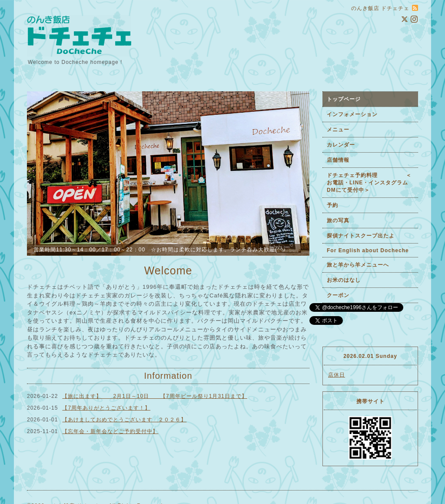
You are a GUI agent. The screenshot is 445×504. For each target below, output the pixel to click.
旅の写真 (338, 220)
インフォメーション (352, 114)
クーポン (338, 295)
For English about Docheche (368, 250)
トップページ (344, 99)
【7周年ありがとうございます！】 (106, 408)
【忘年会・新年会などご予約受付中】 (110, 431)
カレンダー (341, 145)
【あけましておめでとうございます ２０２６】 (124, 420)
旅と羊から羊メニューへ (358, 265)
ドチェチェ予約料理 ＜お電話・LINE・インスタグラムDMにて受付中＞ (369, 183)
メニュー (338, 130)
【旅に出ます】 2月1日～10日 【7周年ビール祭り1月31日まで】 (154, 396)
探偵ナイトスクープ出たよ (361, 236)
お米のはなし (344, 280)
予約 (332, 205)
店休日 (337, 375)
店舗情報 (338, 160)
